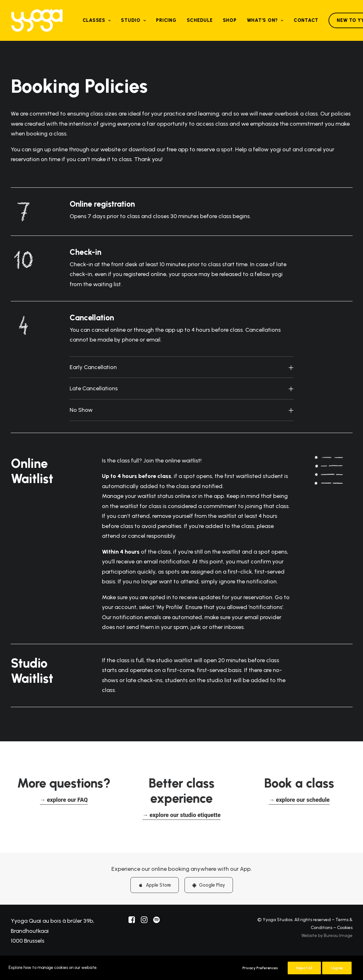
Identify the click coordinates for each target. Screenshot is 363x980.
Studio (133, 20)
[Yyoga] (37, 20)
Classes (97, 20)
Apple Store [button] (155, 885)
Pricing (166, 20)
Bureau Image (338, 935)
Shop (230, 20)
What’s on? (265, 20)
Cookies (345, 927)
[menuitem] (97, 20)
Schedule (200, 20)
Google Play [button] (209, 885)
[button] (64, 799)
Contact (306, 20)
